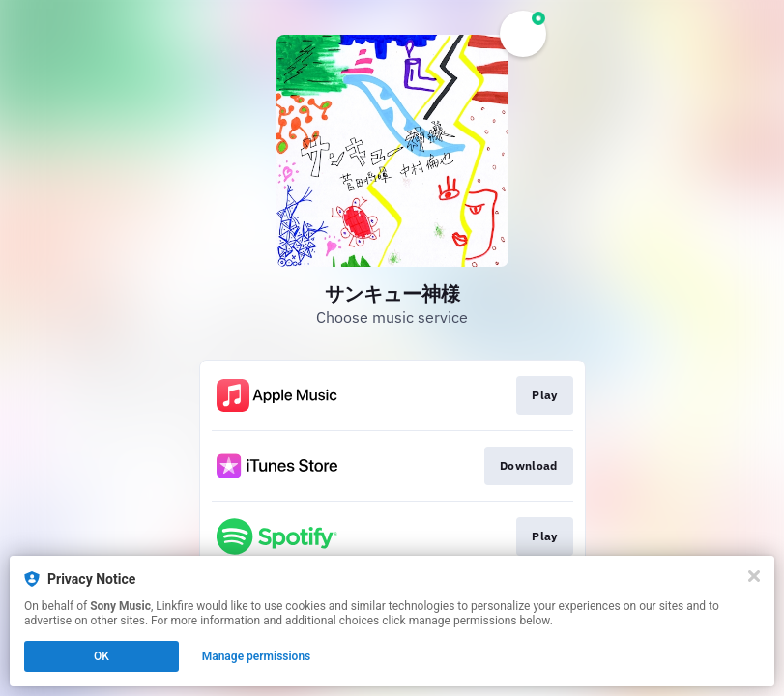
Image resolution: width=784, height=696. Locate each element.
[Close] (754, 576)
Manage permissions (257, 656)
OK (102, 656)
